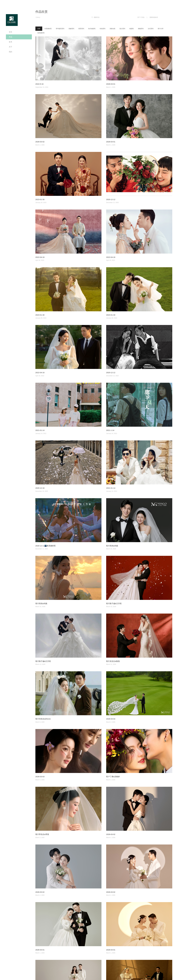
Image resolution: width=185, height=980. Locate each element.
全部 (39, 29)
